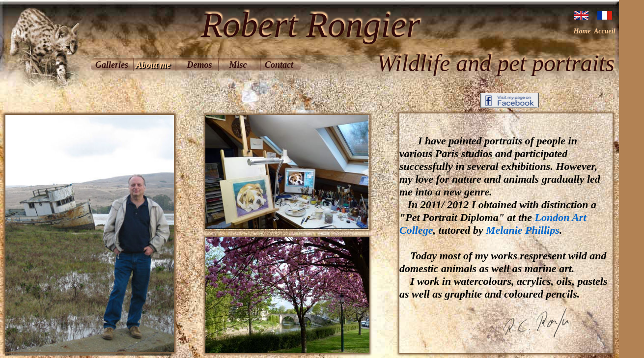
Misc (238, 65)
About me (153, 65)
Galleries (112, 65)
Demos (200, 65)
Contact (279, 65)
